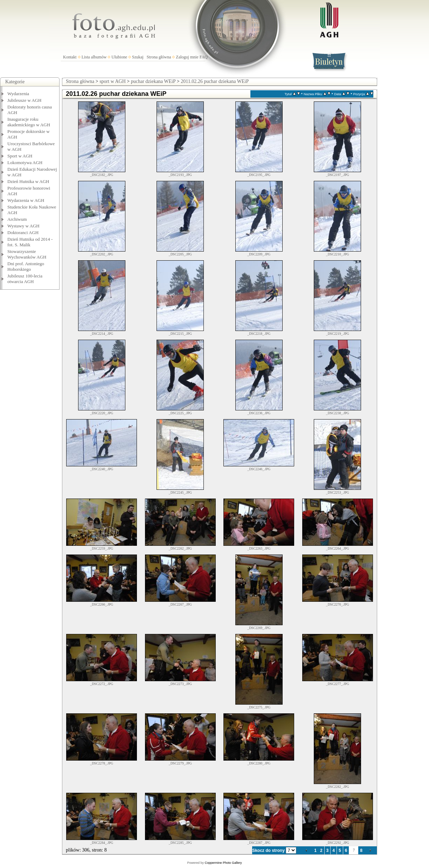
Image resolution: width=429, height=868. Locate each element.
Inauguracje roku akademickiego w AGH (29, 122)
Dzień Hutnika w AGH (28, 181)
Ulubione (119, 57)
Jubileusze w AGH (25, 100)
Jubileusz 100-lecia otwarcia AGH (25, 279)
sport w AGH (113, 81)
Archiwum (17, 219)
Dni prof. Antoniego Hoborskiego (26, 266)
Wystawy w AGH (23, 226)
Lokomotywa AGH (25, 163)
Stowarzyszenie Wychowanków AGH (27, 254)
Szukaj (138, 57)
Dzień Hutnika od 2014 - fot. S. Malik (30, 242)
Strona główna (159, 57)
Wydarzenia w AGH (26, 200)
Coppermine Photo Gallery (223, 863)
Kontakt (70, 57)
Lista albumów (94, 57)
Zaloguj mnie (187, 57)
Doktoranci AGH (23, 232)
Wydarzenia (18, 94)
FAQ (204, 57)
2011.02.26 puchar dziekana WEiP (215, 81)
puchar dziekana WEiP (153, 81)
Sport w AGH (20, 156)
